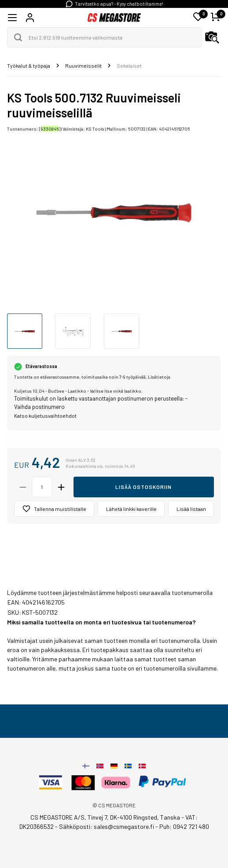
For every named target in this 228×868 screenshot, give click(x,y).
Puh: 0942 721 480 (184, 826)
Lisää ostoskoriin (143, 487)
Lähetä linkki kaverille (131, 509)
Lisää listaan (191, 509)
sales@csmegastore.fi (124, 826)
